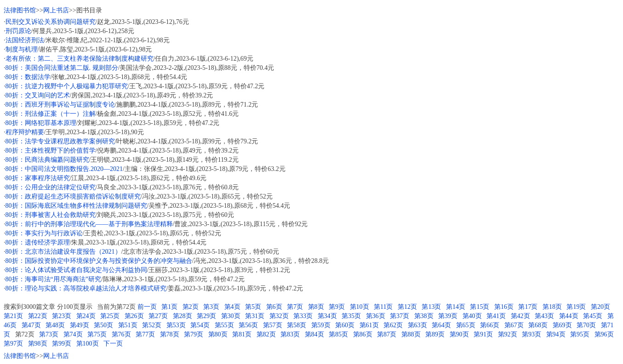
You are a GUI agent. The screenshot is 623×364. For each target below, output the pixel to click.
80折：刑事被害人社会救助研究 (51, 215)
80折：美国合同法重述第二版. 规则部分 (62, 68)
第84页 (314, 334)
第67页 (514, 325)
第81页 (242, 334)
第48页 (55, 325)
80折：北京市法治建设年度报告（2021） (63, 252)
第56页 (248, 325)
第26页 (134, 316)
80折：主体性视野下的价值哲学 (51, 151)
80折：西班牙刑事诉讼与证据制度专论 (60, 105)
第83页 (290, 334)
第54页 (200, 325)
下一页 (113, 344)
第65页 (466, 325)
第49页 (80, 325)
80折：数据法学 (28, 77)
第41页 (496, 316)
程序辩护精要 (25, 132)
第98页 (38, 344)
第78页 (170, 334)
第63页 (417, 325)
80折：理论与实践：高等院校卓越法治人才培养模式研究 (86, 288)
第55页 (224, 325)
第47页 (31, 325)
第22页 (38, 316)
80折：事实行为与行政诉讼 (44, 233)
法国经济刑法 (25, 40)
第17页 (528, 307)
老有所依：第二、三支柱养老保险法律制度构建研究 (80, 59)
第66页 (490, 325)
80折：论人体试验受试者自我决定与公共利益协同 (76, 270)
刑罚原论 (18, 31)
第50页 (103, 325)
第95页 (580, 334)
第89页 (435, 334)
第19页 (576, 307)
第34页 (327, 316)
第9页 (337, 307)
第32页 (279, 316)
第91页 (483, 334)
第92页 (508, 334)
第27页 (158, 316)
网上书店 (56, 10)
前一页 (147, 307)
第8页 (316, 307)
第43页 (544, 316)
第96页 (604, 334)
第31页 (255, 316)
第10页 (360, 307)
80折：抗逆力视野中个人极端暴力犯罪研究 (67, 86)
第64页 (441, 325)
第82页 (266, 334)
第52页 (152, 325)
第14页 (456, 307)
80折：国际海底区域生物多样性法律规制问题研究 (76, 206)
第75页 (97, 334)
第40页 (472, 316)
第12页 (407, 307)
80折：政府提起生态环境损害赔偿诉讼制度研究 (73, 196)
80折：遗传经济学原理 (38, 242)
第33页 (303, 316)
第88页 (411, 334)
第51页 (128, 325)
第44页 (569, 316)
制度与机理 (22, 49)
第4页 (232, 307)
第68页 (538, 325)
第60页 (345, 325)
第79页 (194, 334)
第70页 (586, 325)
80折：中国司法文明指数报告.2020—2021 (64, 169)
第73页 (49, 334)
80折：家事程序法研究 (38, 178)
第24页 (86, 316)
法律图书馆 (20, 10)
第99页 (62, 344)
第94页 (556, 334)
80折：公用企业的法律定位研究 (51, 187)
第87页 (387, 334)
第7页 (295, 307)
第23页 (62, 316)
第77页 (145, 334)
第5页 (253, 307)
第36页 (376, 316)
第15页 (480, 307)
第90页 (459, 334)
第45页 (593, 316)
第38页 (424, 316)
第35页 (351, 316)
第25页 (110, 316)
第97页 (13, 344)
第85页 (338, 334)
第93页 (532, 334)
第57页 (273, 325)
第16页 (504, 307)
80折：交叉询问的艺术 (38, 95)
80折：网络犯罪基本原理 (41, 123)
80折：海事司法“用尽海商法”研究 (53, 279)
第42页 (520, 316)
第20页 (600, 307)
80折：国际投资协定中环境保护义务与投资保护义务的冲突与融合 (99, 261)
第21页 (13, 316)
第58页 (297, 325)
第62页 (393, 325)
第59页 (321, 325)
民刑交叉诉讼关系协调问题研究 (51, 22)
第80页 (218, 334)
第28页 (183, 316)
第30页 (231, 316)
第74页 (73, 334)
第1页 (169, 307)
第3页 (211, 307)
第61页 (369, 325)
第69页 (562, 325)
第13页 (431, 307)
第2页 (191, 307)
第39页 (448, 316)
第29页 (206, 316)
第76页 (121, 334)
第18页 (552, 307)
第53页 (176, 325)
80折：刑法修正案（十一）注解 (51, 114)
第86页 (363, 334)
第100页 (88, 344)
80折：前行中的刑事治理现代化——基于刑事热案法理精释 (89, 224)
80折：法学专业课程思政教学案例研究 (60, 141)
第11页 (383, 307)
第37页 (400, 316)
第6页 (274, 307)
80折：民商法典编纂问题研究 (47, 160)
